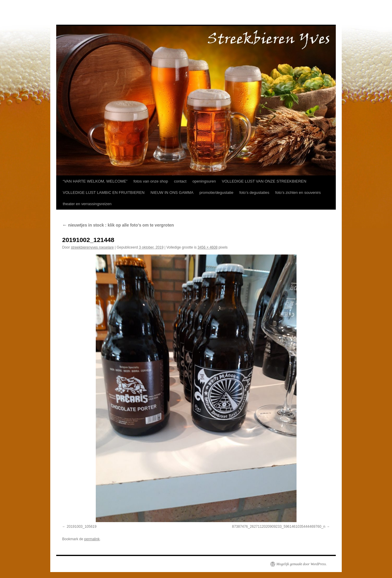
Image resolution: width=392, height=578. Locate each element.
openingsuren (204, 181)
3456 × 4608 (207, 247)
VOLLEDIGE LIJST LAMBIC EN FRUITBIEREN (104, 193)
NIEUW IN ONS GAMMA (172, 193)
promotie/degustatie (216, 193)
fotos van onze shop (151, 181)
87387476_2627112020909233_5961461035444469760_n (279, 527)
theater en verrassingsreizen (87, 204)
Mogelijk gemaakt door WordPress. (301, 564)
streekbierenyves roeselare (92, 247)
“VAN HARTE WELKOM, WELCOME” (95, 181)
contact (180, 181)
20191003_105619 (81, 527)
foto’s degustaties (254, 193)
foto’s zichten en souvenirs (298, 193)
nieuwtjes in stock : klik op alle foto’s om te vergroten (118, 225)
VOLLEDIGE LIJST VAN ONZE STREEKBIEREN (264, 181)
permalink (92, 539)
